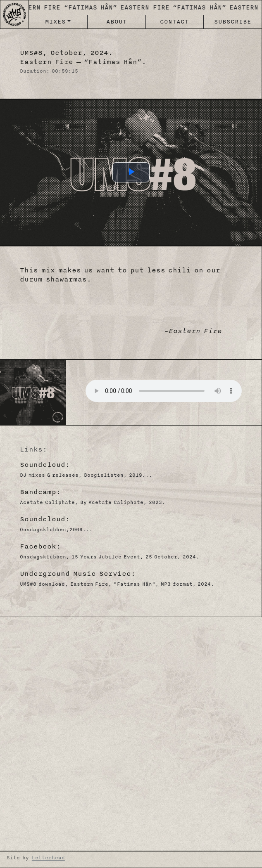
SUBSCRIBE (233, 22)
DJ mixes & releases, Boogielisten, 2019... (86, 475)
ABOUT (117, 22)
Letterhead (48, 858)
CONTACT (174, 22)
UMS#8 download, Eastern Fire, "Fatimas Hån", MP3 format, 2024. (117, 584)
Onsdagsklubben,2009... (56, 530)
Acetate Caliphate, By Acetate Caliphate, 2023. (93, 502)
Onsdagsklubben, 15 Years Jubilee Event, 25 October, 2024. (110, 557)
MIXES (55, 22)
